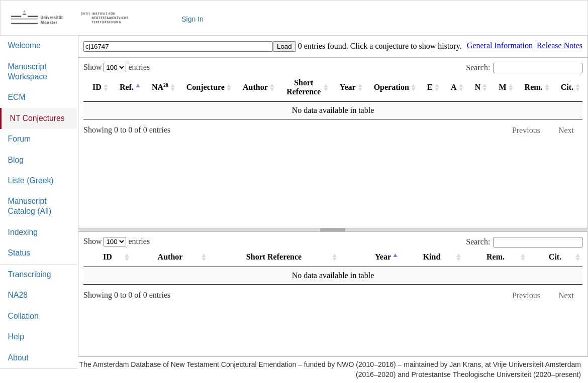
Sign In (192, 19)
